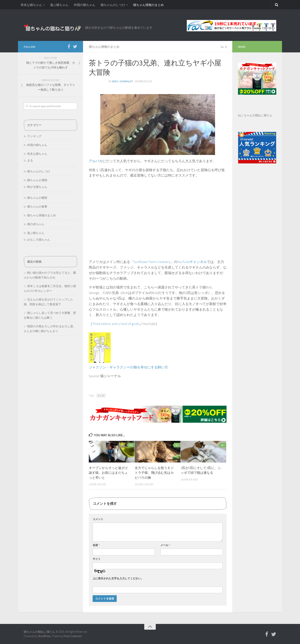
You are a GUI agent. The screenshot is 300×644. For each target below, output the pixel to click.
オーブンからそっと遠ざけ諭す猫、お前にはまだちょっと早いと (108, 473)
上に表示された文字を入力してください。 (118, 578)
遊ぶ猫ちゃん (59, 5)
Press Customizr (73, 636)
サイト (97, 559)
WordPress (44, 636)
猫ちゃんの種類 (37, 198)
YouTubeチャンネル (192, 262)
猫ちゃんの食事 (37, 206)
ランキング (34, 136)
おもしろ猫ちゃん (39, 240)
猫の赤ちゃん (36, 224)
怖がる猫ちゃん (37, 187)
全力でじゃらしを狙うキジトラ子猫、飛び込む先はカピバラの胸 (154, 473)
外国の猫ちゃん (85, 5)
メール (165, 545)
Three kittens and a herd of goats (116, 324)
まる (30, 160)
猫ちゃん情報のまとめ (148, 5)
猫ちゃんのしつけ (113, 5)
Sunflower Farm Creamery (152, 262)
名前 (96, 545)
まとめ (101, 395)
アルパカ (96, 161)
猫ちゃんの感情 (37, 180)
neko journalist (123, 81)
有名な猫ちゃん (31, 5)
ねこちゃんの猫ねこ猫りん (255, 115)
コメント (98, 519)
